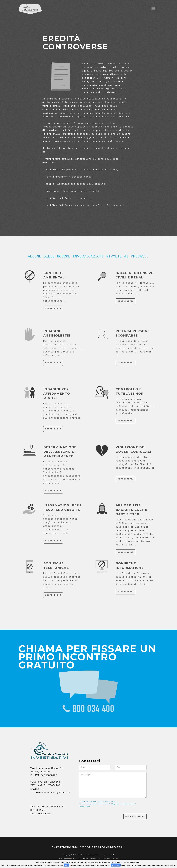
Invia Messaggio (135, 816)
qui (67, 865)
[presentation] (101, 816)
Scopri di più (53, 308)
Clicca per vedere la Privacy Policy (97, 801)
